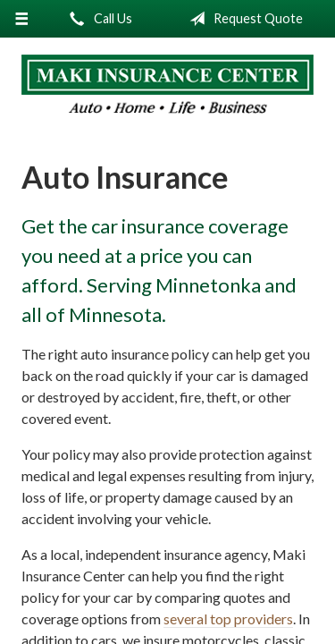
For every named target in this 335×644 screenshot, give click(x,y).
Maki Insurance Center (167, 85)
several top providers (228, 619)
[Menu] (22, 19)
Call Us (97, 19)
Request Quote (243, 19)
